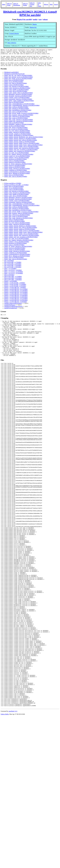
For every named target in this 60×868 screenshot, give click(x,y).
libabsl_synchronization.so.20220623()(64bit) (17, 175)
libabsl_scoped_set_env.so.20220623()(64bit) (17, 159)
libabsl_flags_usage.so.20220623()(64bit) (16, 121)
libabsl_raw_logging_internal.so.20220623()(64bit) (19, 158)
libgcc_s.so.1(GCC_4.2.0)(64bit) (14, 275)
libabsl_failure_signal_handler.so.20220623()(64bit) (19, 104)
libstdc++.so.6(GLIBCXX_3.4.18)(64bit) (16, 299)
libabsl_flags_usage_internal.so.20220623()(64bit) (19, 123)
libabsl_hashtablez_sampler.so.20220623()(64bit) (18, 128)
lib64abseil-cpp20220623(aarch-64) (14, 77)
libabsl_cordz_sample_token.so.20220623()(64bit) (19, 96)
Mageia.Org (33, 27)
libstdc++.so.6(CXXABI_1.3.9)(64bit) (15, 289)
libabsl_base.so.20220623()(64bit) (14, 84)
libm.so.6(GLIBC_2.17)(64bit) (13, 280)
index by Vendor (25, 4)
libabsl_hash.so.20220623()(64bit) (14, 126)
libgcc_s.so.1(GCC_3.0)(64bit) (13, 274)
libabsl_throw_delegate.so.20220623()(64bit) (17, 177)
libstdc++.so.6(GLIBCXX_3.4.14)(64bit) (16, 294)
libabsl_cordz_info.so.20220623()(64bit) (16, 95)
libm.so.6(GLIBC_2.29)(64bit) (13, 283)
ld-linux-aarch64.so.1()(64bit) (13, 187)
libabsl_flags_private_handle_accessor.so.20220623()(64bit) (21, 117)
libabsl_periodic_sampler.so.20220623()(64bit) (18, 137)
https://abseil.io (12, 43)
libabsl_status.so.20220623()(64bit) (14, 164)
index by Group (9, 4)
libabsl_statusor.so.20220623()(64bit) (15, 166)
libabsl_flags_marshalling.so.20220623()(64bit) (18, 114)
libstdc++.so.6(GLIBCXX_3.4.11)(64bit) (16, 293)
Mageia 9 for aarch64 (24, 19)
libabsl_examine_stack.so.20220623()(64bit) (17, 101)
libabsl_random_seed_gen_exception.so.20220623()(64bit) (21, 153)
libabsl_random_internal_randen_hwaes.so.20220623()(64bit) (22, 147)
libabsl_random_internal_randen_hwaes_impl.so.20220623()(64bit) (23, 148)
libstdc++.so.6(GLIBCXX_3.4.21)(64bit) (16, 302)
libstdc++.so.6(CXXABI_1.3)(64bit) (15, 286)
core (40, 19)
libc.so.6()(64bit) (9, 264)
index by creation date (32, 4)
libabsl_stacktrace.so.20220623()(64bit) (16, 163)
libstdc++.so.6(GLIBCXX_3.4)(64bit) (15, 291)
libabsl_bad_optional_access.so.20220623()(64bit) (19, 80)
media (35, 19)
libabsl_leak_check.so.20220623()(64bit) (16, 131)
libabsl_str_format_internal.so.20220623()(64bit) (18, 167)
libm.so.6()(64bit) (9, 278)
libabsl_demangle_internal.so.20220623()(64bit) (18, 99)
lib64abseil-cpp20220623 (11, 76)
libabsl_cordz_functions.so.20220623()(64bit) (17, 91)
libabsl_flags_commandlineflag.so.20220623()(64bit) (19, 107)
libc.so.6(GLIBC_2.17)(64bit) (13, 266)
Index (4, 4)
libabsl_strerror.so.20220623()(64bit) (15, 169)
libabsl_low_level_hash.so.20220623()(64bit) (17, 134)
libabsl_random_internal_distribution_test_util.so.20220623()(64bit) (24, 140)
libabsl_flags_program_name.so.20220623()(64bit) (19, 118)
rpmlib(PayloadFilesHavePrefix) (13, 310)
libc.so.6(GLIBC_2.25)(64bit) (13, 267)
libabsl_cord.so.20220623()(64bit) (14, 88)
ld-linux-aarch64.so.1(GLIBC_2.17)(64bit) (16, 188)
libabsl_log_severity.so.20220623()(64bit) (16, 132)
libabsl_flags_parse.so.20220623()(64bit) (16, 115)
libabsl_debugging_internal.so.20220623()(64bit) (18, 98)
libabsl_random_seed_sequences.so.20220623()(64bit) (20, 155)
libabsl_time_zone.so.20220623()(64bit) (16, 180)
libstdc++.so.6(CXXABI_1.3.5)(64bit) (15, 288)
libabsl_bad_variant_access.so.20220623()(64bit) (18, 82)
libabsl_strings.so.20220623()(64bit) (15, 170)
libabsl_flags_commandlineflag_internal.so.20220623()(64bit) (22, 109)
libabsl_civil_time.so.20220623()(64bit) (16, 87)
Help (51, 4)
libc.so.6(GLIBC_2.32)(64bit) (13, 269)
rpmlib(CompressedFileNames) (13, 307)
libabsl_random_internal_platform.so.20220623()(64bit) (20, 142)
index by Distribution (17, 4)
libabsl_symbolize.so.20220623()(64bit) (16, 174)
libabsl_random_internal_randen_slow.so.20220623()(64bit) (21, 150)
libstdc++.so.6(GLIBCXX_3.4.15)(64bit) (16, 296)
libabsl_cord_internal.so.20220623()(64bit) (16, 90)
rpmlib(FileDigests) (10, 308)
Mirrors (46, 4)
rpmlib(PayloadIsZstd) (11, 311)
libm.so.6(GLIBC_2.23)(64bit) (13, 281)
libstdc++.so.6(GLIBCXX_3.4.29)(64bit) (16, 304)
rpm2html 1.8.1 (13, 791)
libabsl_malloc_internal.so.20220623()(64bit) (17, 136)
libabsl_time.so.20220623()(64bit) (14, 178)
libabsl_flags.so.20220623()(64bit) (14, 106)
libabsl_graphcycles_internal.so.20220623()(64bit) (19, 125)
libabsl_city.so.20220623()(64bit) (14, 85)
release (45, 19)
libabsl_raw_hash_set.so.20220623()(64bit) (17, 156)
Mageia (35, 24)
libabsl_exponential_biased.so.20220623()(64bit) (18, 102)
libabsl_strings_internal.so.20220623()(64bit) (17, 172)
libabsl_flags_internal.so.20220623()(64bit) (17, 112)
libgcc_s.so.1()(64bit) (10, 272)
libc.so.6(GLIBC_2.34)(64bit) (13, 270)
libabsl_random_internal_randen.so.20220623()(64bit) (20, 145)
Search (56, 4)
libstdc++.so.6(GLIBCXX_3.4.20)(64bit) (16, 300)
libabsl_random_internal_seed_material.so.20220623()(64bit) (22, 151)
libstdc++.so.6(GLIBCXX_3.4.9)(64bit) (16, 305)
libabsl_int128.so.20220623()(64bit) (14, 129)
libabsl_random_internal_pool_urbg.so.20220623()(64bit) (21, 144)
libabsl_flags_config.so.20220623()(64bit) (16, 110)
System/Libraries (14, 33)
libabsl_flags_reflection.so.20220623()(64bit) (17, 120)
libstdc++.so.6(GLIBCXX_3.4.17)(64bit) (16, 297)
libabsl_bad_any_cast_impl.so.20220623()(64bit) (18, 79)
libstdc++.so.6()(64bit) (11, 285)
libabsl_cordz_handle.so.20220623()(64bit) (16, 93)
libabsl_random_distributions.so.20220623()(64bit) (19, 139)
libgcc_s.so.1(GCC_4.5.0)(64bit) (14, 277)
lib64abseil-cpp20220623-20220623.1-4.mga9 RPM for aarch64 (30, 13)
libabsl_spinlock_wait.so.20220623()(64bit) (17, 161)
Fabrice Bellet (5, 794)
